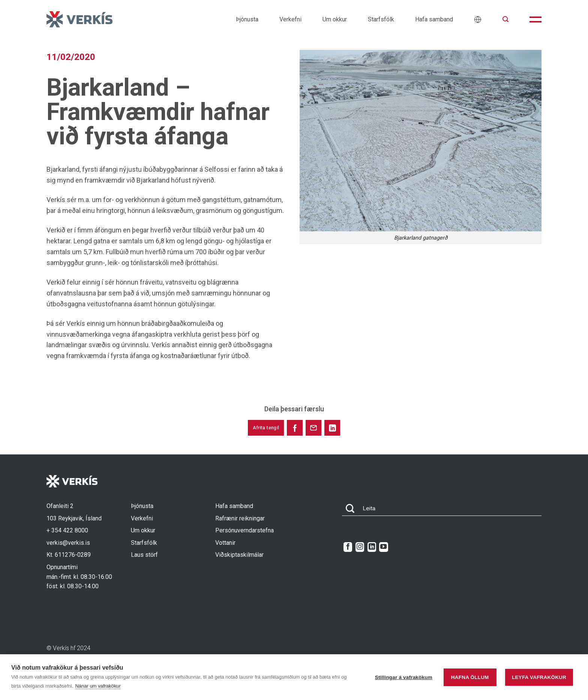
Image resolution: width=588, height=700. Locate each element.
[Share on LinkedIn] (332, 428)
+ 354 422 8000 (67, 530)
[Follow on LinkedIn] (372, 547)
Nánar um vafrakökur (98, 686)
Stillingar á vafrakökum (404, 677)
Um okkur (335, 19)
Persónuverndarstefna (244, 530)
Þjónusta (247, 19)
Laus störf (144, 555)
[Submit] (350, 509)
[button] (505, 19)
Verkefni (290, 19)
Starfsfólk (381, 19)
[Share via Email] (313, 428)
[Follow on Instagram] (360, 547)
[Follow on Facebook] (348, 547)
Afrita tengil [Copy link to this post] (266, 428)
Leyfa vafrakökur (539, 677)
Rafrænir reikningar (240, 518)
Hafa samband (434, 19)
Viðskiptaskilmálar (239, 555)
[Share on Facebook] (295, 428)
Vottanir (225, 543)
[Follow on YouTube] (383, 547)
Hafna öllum (470, 677)
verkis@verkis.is (68, 543)
